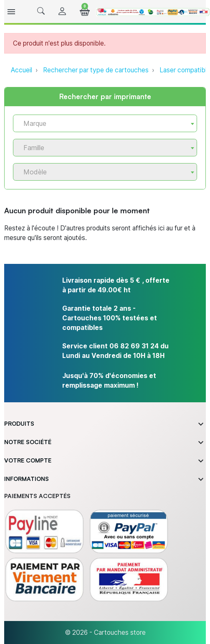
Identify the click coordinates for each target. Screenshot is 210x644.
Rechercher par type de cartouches (96, 70)
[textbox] (102, 124)
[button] (41, 11)
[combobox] (105, 123)
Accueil (22, 70)
